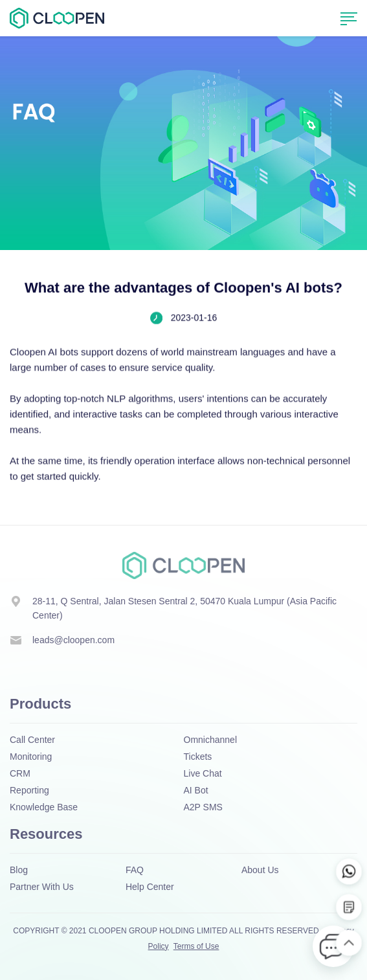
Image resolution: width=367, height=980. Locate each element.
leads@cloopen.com (73, 640)
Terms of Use (196, 946)
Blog (19, 870)
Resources (46, 834)
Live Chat (203, 773)
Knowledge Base (44, 807)
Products (40, 704)
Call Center (32, 740)
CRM (20, 773)
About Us (260, 870)
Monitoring (31, 757)
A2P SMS (203, 807)
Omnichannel (211, 740)
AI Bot (196, 790)
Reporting (29, 790)
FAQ (135, 870)
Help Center (150, 887)
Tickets (198, 757)
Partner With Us (42, 887)
